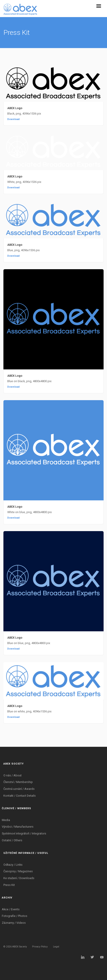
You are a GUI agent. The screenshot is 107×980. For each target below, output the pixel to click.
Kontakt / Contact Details (20, 796)
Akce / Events (11, 909)
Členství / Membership (18, 782)
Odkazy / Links (13, 865)
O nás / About (13, 775)
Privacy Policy (40, 947)
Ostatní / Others (12, 840)
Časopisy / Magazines (18, 871)
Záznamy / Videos (14, 923)
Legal (56, 947)
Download (13, 119)
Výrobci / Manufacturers (18, 827)
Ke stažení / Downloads (19, 878)
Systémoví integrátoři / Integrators (24, 833)
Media (6, 820)
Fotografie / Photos (15, 916)
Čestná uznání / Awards (19, 789)
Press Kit (9, 885)
